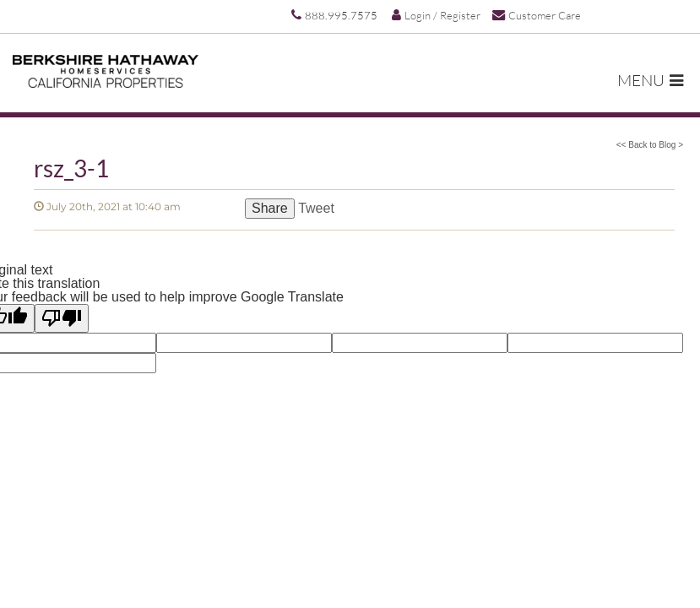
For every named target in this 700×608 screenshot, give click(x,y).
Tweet (316, 208)
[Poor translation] (62, 318)
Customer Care (537, 15)
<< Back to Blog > (650, 145)
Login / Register (436, 15)
